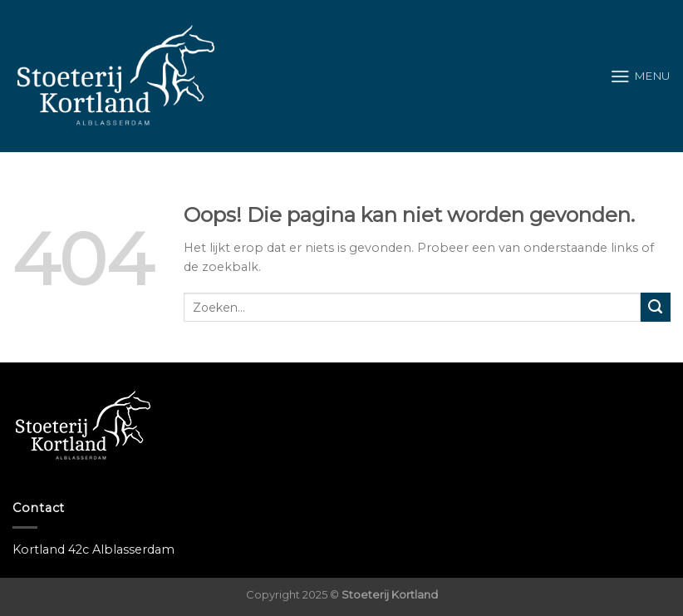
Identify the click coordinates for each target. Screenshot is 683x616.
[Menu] (640, 76)
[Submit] (656, 308)
